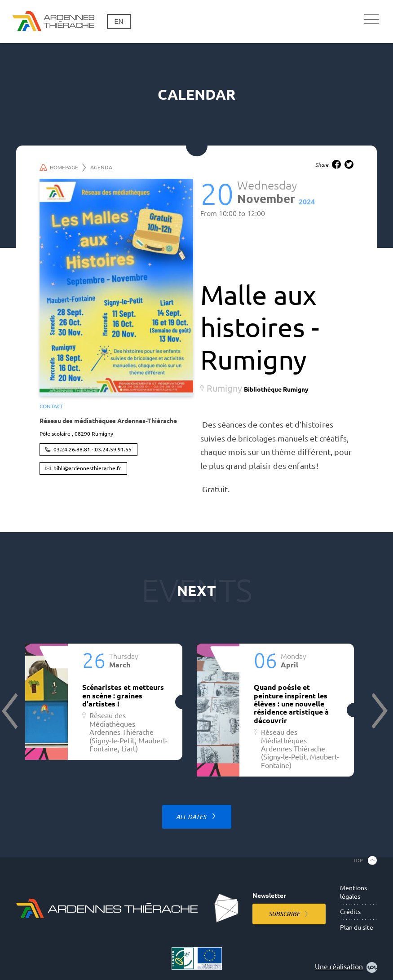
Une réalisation (346, 967)
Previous (11, 711)
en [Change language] (119, 22)
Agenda (101, 167)
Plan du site (357, 927)
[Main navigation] (371, 20)
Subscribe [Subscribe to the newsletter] (284, 914)
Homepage (63, 168)
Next (379, 711)
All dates (192, 817)
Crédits (350, 912)
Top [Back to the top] (358, 861)
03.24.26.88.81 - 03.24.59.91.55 (93, 449)
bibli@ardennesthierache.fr (87, 468)
